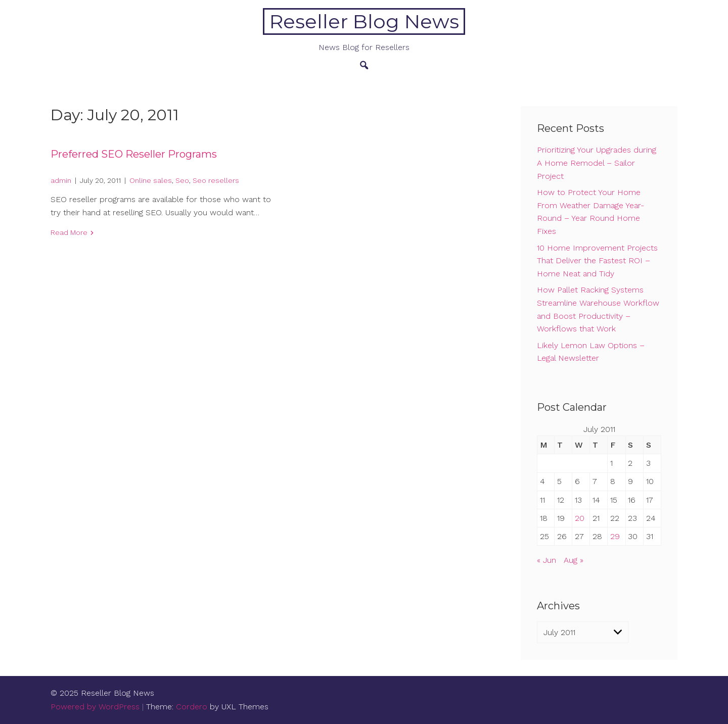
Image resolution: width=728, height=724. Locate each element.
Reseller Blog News (364, 21)
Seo (182, 180)
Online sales (151, 180)
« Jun (547, 560)
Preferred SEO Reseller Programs (134, 154)
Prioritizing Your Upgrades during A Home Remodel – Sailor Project (597, 163)
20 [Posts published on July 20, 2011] (580, 518)
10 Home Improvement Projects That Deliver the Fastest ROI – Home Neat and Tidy (597, 261)
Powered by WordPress (95, 707)
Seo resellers (216, 180)
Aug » (574, 560)
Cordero (192, 707)
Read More (69, 232)
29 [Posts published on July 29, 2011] (615, 536)
